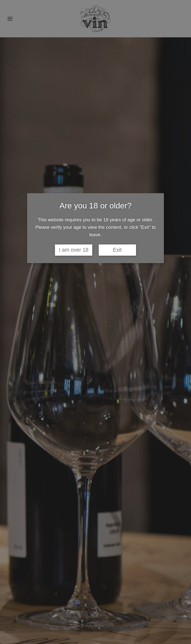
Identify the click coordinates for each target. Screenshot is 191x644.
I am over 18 (74, 250)
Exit (117, 250)
